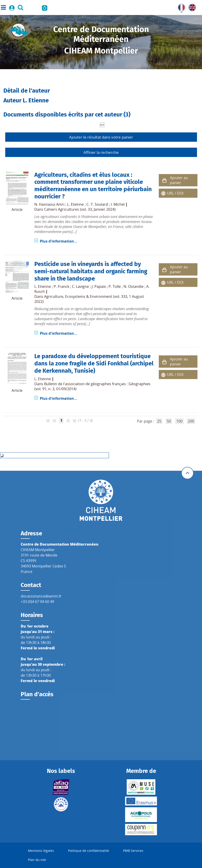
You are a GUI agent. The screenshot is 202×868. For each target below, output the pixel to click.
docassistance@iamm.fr (41, 596)
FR (180, 7)
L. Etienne (75, 204)
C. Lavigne (80, 286)
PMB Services (133, 851)
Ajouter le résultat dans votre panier (101, 137)
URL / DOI (175, 193)
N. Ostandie (134, 286)
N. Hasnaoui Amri (49, 204)
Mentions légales (41, 851)
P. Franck (61, 286)
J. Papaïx (99, 286)
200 (191, 421)
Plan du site (37, 860)
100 (179, 421)
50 (169, 421)
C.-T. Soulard (97, 204)
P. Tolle (115, 286)
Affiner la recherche (101, 152)
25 (159, 421)
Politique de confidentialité (88, 851)
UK (191, 7)
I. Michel (118, 204)
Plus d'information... (59, 241)
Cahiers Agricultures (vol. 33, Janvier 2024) (80, 209)
